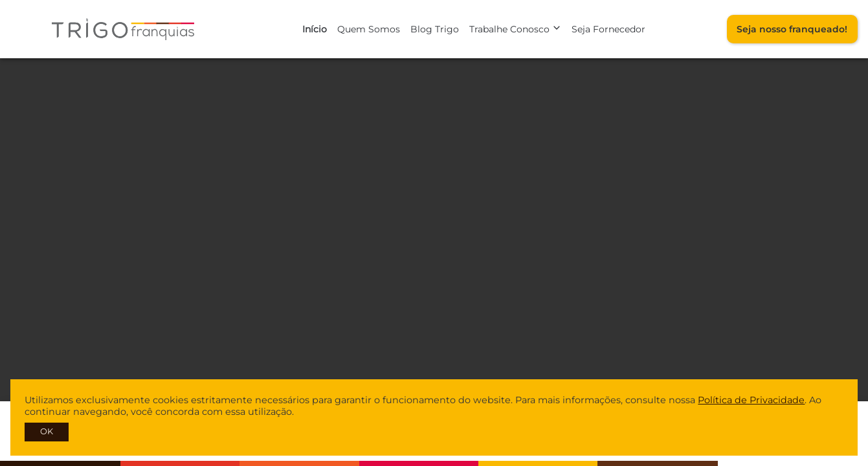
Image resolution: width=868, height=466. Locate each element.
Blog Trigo (435, 29)
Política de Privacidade (751, 400)
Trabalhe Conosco (515, 29)
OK (47, 431)
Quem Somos (369, 29)
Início (315, 29)
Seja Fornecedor (608, 29)
